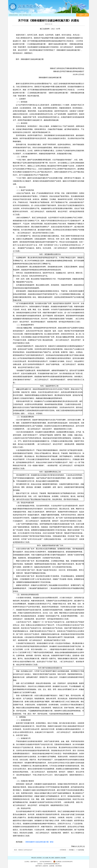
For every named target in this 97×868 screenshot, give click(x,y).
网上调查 (51, 858)
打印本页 (63, 850)
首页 (20, 15)
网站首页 (34, 858)
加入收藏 (46, 858)
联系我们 (40, 858)
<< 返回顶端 (80, 850)
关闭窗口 (72, 850)
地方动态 (25, 15)
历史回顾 (63, 858)
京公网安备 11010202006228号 (64, 862)
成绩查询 (57, 858)
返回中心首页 (84, 15)
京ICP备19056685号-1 (46, 862)
